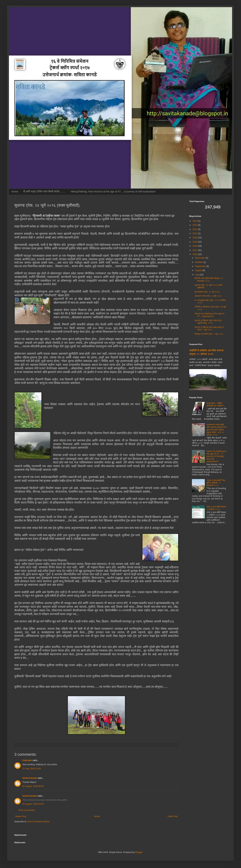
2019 (195, 242)
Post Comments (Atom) (38, 822)
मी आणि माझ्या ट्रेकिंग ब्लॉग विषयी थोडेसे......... (44, 192)
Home (15, 192)
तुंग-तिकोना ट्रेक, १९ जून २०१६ (207, 292)
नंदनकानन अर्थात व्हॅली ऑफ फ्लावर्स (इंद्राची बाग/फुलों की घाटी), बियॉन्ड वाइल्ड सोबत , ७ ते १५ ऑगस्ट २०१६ (216, 430)
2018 (195, 246)
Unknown (27, 760)
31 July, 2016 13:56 (32, 769)
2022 (195, 229)
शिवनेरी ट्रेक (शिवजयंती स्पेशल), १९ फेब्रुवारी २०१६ (209, 280)
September (201, 266)
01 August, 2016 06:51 (33, 786)
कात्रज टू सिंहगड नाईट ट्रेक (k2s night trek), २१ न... (208, 322)
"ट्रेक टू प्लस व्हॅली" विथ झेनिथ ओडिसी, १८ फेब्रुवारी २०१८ (216, 483)
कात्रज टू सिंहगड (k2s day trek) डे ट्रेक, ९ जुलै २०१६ (209, 328)
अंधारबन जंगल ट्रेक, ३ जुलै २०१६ (208, 296)
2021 (195, 233)
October (199, 262)
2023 (195, 225)
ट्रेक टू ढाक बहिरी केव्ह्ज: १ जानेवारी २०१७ (217, 508)
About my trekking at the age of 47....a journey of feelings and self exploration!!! (216, 456)
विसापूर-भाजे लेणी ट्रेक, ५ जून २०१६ (209, 334)
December (200, 258)
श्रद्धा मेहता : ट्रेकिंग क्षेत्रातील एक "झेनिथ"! (215, 404)
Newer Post (21, 816)
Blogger (139, 852)
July (197, 275)
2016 (195, 254)
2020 (195, 238)
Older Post (173, 816)
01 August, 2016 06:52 (33, 804)
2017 (195, 250)
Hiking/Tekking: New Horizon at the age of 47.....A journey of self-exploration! (113, 192)
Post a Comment (27, 810)
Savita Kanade (30, 778)
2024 (195, 221)
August (199, 270)
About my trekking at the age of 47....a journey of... (209, 315)
